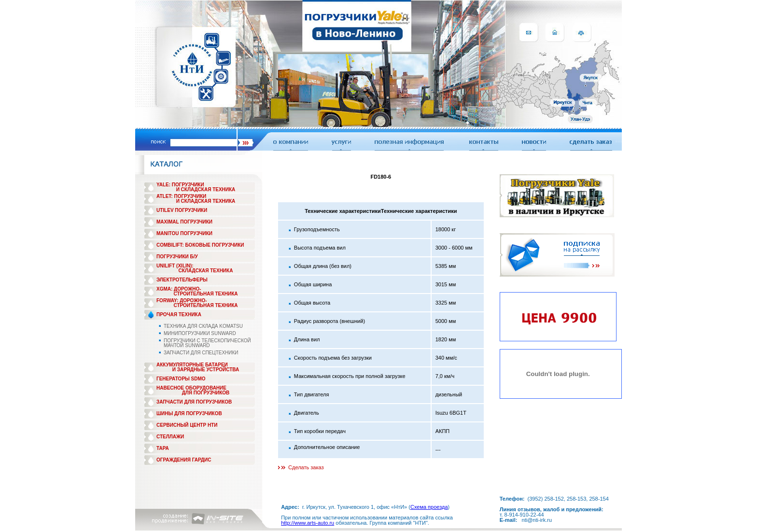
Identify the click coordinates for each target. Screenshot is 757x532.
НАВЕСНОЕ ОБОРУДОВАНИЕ (191, 388)
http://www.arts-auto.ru (308, 523)
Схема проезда (429, 507)
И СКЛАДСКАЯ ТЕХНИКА (206, 189)
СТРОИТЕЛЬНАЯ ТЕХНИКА (205, 294)
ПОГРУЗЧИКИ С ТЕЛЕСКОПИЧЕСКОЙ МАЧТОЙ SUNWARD (207, 343)
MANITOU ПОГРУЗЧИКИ (184, 233)
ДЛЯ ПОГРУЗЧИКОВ (206, 393)
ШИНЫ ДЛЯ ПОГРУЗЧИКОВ (189, 413)
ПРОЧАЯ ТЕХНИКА (179, 315)
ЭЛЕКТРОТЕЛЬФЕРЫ (182, 280)
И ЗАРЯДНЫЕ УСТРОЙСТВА (206, 370)
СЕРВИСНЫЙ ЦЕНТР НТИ (187, 425)
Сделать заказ (306, 467)
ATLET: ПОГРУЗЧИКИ (181, 196)
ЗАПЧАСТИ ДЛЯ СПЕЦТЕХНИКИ (201, 353)
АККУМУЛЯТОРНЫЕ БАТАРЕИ (192, 365)
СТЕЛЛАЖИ (170, 437)
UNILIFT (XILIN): (175, 266)
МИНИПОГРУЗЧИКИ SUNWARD (200, 333)
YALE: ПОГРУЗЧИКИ (180, 185)
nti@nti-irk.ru (537, 520)
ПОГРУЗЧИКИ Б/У (177, 257)
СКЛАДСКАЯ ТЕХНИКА (206, 271)
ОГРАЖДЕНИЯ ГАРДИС (184, 460)
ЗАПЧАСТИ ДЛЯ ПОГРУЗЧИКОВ (194, 402)
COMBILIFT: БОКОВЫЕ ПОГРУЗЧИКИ (200, 245)
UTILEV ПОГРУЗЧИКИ (182, 210)
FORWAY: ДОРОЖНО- (182, 301)
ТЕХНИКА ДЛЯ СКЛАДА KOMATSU (203, 326)
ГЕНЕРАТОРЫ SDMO (181, 379)
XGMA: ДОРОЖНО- (179, 289)
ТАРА (163, 448)
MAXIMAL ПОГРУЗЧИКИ (184, 222)
